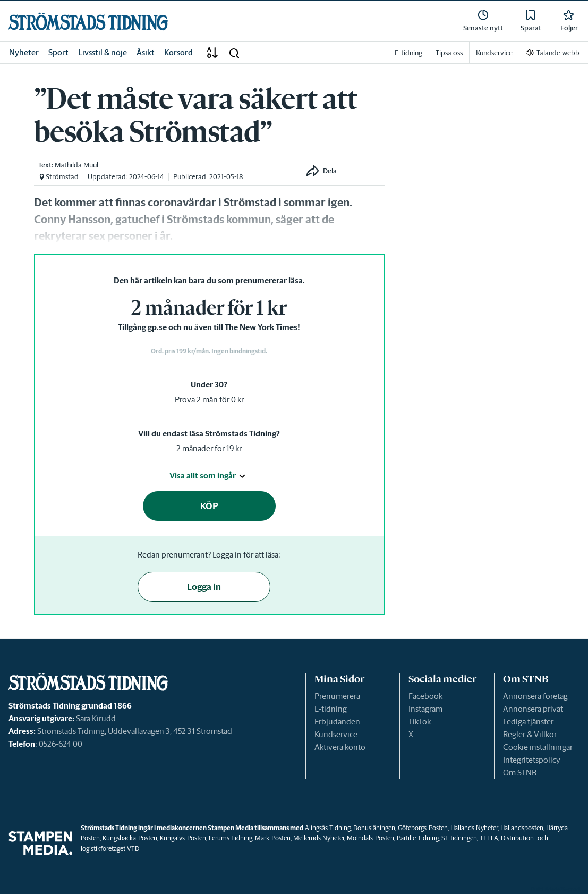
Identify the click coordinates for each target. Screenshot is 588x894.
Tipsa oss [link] (449, 53)
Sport (58, 52)
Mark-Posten (273, 838)
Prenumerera (337, 696)
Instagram (425, 709)
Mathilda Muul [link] (76, 165)
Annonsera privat (533, 709)
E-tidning (331, 709)
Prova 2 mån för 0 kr (209, 399)
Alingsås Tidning (328, 828)
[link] (88, 22)
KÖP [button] (209, 506)
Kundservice (336, 734)
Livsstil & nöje (103, 52)
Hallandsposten (522, 828)
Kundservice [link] (494, 53)
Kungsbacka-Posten (130, 838)
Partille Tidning (418, 838)
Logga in (204, 587)
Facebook (425, 696)
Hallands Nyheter (474, 828)
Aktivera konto (340, 747)
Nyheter (24, 52)
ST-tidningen (459, 838)
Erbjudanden (337, 722)
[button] (234, 53)
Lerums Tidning (231, 838)
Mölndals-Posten (370, 838)
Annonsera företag (535, 696)
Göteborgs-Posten (423, 828)
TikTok (420, 722)
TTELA (489, 838)
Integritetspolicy (532, 760)
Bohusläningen (374, 828)
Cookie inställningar (538, 747)
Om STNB (520, 773)
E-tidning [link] (408, 53)
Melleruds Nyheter (319, 838)
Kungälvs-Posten (183, 838)
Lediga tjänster (528, 722)
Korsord (178, 52)
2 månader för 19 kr (209, 448)
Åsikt (146, 52)
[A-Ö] (212, 53)
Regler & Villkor (530, 734)
